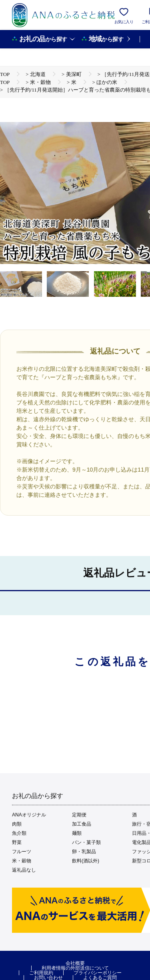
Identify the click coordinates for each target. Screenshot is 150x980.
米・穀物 (22, 861)
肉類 (17, 824)
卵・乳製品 (84, 852)
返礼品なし (24, 870)
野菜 (17, 842)
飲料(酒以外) (86, 861)
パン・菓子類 (86, 842)
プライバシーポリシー (98, 973)
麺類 (77, 833)
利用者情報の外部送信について (75, 968)
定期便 (79, 815)
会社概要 (75, 963)
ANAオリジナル (29, 815)
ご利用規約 (41, 973)
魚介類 (19, 833)
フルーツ (22, 852)
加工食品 (82, 824)
